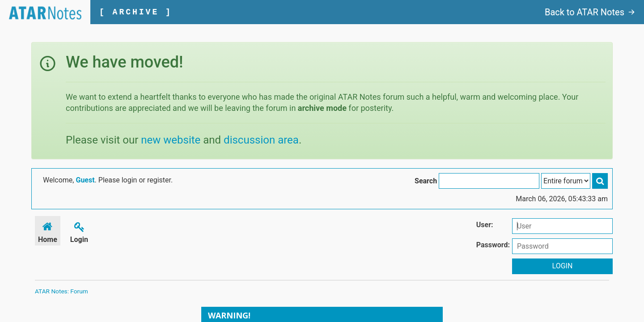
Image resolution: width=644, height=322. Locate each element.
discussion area (261, 140)
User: (485, 225)
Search (426, 181)
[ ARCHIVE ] (136, 12)
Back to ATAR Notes (590, 12)
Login (79, 231)
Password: (493, 245)
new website (171, 140)
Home (48, 231)
